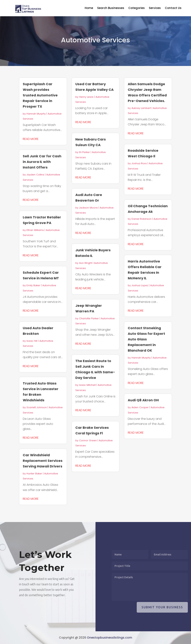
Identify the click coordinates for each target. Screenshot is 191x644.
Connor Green (88, 440)
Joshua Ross (139, 163)
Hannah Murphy (36, 114)
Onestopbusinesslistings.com (109, 638)
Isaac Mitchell (87, 385)
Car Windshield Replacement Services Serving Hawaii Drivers (43, 461)
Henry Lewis (86, 97)
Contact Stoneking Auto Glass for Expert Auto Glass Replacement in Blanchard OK (146, 339)
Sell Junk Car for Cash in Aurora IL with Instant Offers (42, 162)
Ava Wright (86, 263)
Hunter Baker (34, 474)
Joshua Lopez (140, 285)
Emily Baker (33, 285)
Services (155, 8)
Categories (137, 8)
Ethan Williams (35, 230)
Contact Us (173, 8)
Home (89, 8)
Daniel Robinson (141, 219)
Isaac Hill (32, 341)
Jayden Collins (35, 175)
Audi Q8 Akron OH (143, 400)
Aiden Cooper (140, 407)
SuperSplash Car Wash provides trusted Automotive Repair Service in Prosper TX (40, 95)
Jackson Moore (88, 208)
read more (31, 139)
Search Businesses (111, 8)
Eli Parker (84, 152)
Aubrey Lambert (141, 108)
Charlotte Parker (89, 318)
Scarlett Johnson (37, 407)
